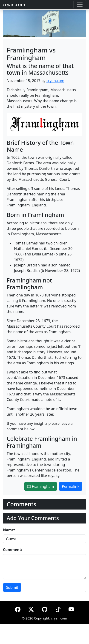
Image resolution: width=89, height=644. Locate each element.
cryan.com (14, 4)
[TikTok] (58, 609)
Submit (12, 587)
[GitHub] (45, 609)
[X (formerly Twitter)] (31, 609)
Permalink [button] (71, 486)
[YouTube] (71, 609)
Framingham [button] (40, 486)
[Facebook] (18, 609)
